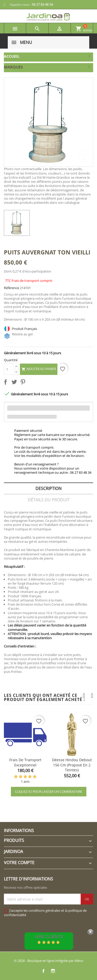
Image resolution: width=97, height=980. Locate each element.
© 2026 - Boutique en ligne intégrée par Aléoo (49, 961)
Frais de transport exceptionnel (25, 762)
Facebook (44, 971)
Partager (6, 383)
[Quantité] (9, 369)
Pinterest (24, 383)
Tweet (15, 383)
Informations (19, 831)
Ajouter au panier (39, 369)
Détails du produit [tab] (49, 500)
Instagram (53, 971)
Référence (12, 288)
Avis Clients (49, 937)
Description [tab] (48, 488)
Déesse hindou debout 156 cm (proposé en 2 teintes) (72, 765)
